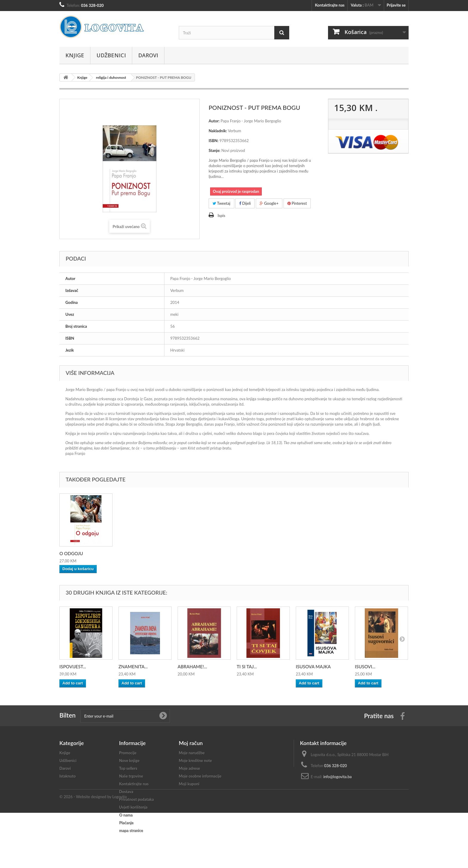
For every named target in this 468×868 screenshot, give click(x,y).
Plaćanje (126, 823)
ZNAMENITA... (133, 667)
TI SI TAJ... (247, 667)
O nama (126, 815)
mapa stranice (131, 830)
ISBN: (214, 141)
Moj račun (191, 743)
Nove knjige (129, 761)
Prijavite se (396, 5)
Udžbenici (111, 55)
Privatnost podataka (136, 799)
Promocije (128, 753)
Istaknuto (68, 776)
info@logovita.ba (337, 777)
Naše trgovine (131, 776)
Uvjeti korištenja (133, 807)
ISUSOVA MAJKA (313, 667)
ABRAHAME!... (192, 667)
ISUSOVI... (365, 667)
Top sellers (128, 768)
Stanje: (214, 150)
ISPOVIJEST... (73, 667)
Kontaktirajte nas (330, 5)
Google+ (269, 203)
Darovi (148, 55)
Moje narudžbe (192, 753)
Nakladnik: (218, 131)
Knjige (75, 55)
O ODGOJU (71, 553)
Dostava (126, 792)
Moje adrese (189, 768)
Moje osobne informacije (200, 776)
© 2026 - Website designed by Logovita (93, 852)
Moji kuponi (189, 784)
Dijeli (245, 203)
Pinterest (297, 203)
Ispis (221, 216)
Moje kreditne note (195, 761)
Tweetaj (221, 203)
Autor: (214, 121)
